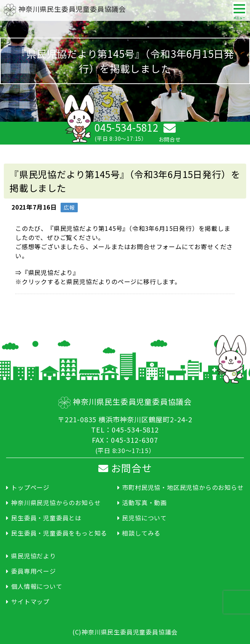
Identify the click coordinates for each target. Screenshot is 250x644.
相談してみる (141, 533)
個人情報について (37, 586)
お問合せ (125, 468)
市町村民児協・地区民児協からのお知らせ (183, 487)
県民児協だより (34, 556)
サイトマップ (30, 601)
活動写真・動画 (144, 502)
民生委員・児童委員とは (46, 518)
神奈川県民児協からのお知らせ (56, 502)
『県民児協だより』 (50, 272)
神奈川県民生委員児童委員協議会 (65, 9)
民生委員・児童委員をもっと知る (59, 533)
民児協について (144, 518)
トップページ (30, 487)
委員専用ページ (34, 571)
